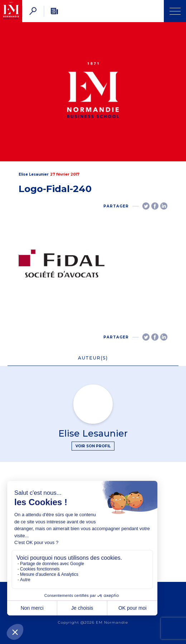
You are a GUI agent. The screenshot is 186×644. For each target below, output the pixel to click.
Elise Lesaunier (34, 174)
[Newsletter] (54, 11)
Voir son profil (93, 446)
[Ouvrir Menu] (175, 11)
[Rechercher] (33, 11)
